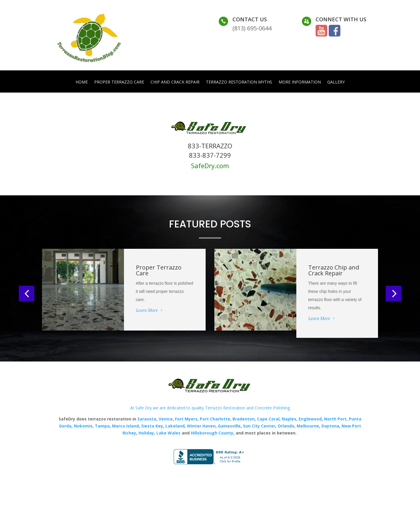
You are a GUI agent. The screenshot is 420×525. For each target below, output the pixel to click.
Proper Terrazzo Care (119, 82)
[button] (27, 293)
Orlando (286, 426)
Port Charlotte (215, 419)
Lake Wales (168, 433)
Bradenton (244, 419)
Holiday (146, 433)
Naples (289, 419)
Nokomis (83, 426)
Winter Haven (201, 426)
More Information (300, 82)
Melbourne (308, 426)
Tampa (102, 426)
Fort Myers (186, 419)
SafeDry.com (210, 166)
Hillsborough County (212, 433)
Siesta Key (152, 426)
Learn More (147, 310)
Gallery (336, 82)
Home (82, 82)
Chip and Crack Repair (175, 82)
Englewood (310, 419)
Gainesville (229, 426)
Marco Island (125, 426)
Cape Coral (268, 419)
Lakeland (174, 426)
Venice (166, 419)
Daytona (330, 426)
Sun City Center (259, 426)
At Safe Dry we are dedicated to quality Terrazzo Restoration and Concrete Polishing (210, 408)
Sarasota (147, 419)
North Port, (336, 419)
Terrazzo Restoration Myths (239, 82)
